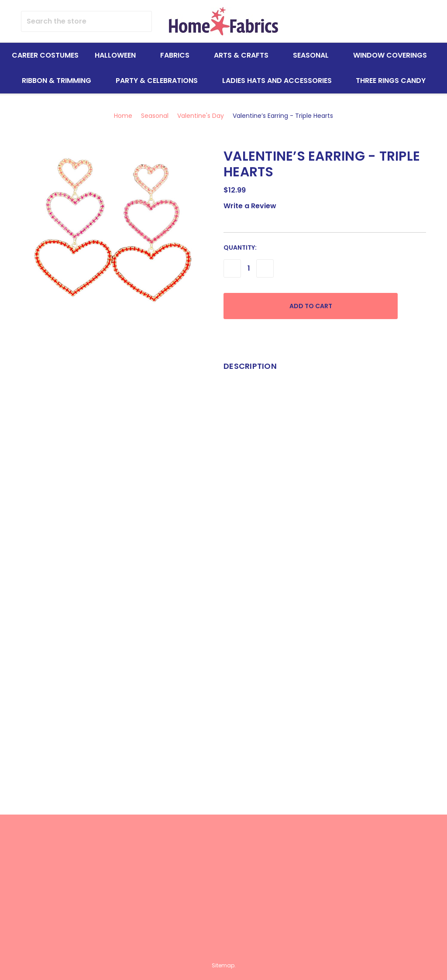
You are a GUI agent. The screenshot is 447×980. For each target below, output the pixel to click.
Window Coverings (394, 55)
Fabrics (179, 55)
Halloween (119, 55)
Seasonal (315, 55)
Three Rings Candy (391, 81)
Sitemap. (224, 965)
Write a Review (250, 206)
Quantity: (240, 248)
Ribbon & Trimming (60, 81)
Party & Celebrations (161, 81)
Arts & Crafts (245, 55)
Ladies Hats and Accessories (281, 81)
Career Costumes (45, 55)
